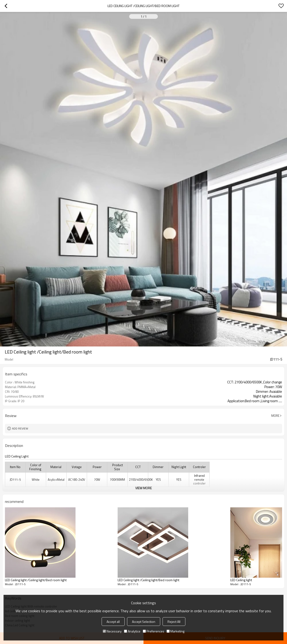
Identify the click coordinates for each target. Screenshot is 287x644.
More (275, 416)
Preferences (153, 631)
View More (143, 488)
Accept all (113, 622)
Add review (20, 428)
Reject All (174, 622)
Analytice (132, 631)
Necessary (112, 631)
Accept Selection (144, 622)
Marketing (175, 631)
